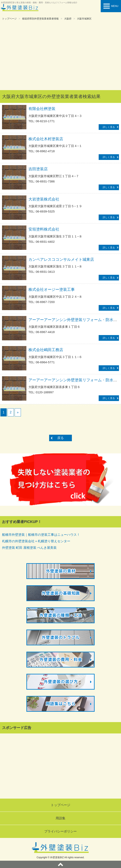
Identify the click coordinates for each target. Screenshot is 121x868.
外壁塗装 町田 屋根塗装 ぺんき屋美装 (29, 548)
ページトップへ (61, 864)
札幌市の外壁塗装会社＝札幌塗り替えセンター (36, 541)
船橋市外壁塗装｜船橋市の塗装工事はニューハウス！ (41, 535)
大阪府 (68, 19)
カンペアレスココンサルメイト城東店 (61, 259)
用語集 (61, 818)
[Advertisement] (61, 56)
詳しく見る (109, 127)
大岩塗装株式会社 (44, 199)
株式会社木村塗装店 (46, 139)
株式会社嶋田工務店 (46, 350)
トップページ (9, 19)
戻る (61, 438)
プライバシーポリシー (61, 831)
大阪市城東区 (84, 19)
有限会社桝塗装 (42, 109)
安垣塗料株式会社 (44, 229)
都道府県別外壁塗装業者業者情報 (40, 19)
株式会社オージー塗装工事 (52, 290)
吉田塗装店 (38, 169)
